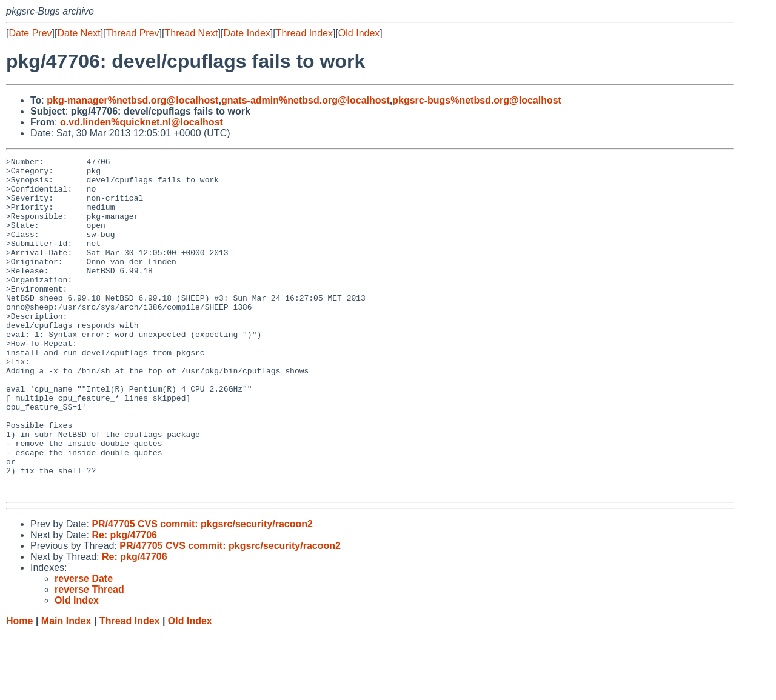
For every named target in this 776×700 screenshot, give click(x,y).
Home (19, 688)
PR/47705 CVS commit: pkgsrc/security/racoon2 (202, 591)
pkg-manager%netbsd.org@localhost (132, 100)
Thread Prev (133, 33)
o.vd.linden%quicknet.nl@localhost (142, 122)
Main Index (66, 688)
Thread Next (191, 33)
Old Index (359, 33)
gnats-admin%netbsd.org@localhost (306, 100)
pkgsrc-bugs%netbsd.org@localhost (477, 100)
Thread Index (304, 33)
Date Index (246, 33)
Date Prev (30, 33)
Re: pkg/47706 (124, 602)
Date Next (79, 33)
